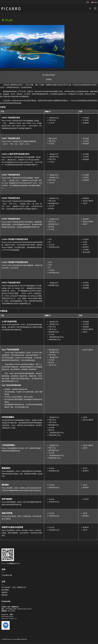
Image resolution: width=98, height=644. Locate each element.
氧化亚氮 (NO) (54, 203)
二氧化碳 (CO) (54, 118)
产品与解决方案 (7, 575)
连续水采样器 (7, 513)
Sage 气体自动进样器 (10, 350)
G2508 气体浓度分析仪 (11, 198)
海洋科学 (86, 247)
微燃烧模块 (6, 468)
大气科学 (86, 120)
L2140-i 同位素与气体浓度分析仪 (15, 262)
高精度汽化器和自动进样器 (13, 527)
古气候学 (86, 250)
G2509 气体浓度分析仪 (11, 219)
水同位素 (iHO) (54, 247)
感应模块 (5, 485)
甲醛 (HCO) (53, 139)
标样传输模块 (7, 499)
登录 (88, 2)
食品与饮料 (86, 252)
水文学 (85, 245)
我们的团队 (5, 590)
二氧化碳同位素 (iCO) (56, 337)
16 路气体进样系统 (9, 322)
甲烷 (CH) (52, 120)
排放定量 (86, 123)
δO (50, 239)
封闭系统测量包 (8, 417)
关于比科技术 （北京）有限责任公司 (14, 587)
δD (49, 242)
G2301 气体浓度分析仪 (11, 118)
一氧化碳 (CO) (53, 154)
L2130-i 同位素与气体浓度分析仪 (15, 239)
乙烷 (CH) (52, 329)
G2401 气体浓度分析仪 (11, 175)
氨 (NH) (51, 208)
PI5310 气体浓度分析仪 (11, 283)
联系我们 (49, 79)
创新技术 (5, 592)
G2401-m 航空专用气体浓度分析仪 (16, 154)
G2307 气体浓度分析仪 (11, 138)
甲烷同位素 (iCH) (55, 340)
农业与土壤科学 (88, 201)
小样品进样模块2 (8, 445)
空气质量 (86, 118)
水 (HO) (51, 123)
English (94, 2)
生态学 (85, 203)
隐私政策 (5, 595)
